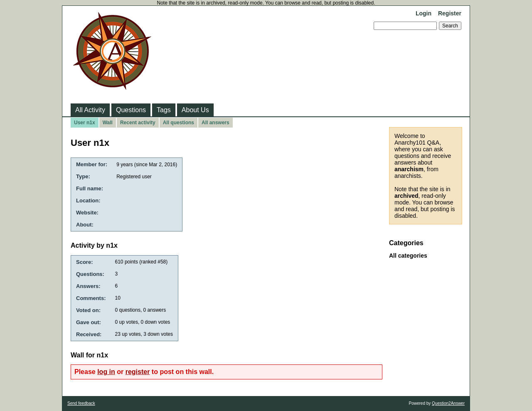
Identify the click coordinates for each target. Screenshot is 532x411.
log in (106, 372)
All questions (179, 123)
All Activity (90, 110)
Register (450, 13)
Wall (108, 123)
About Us (195, 110)
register (138, 372)
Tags (164, 110)
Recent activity (138, 123)
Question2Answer (448, 403)
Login (424, 13)
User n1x (85, 123)
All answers (216, 123)
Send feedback (81, 403)
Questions (131, 110)
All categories (408, 256)
